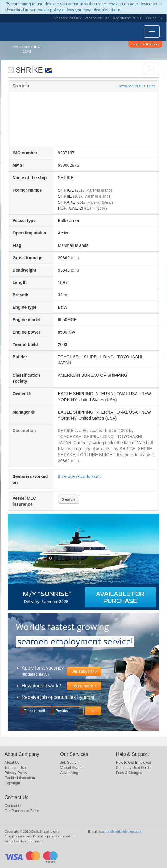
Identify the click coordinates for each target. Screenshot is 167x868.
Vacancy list (82, 671)
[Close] (161, 3)
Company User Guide (133, 768)
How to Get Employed (134, 763)
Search (69, 499)
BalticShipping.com (26, 49)
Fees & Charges (129, 773)
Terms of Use (15, 768)
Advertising (69, 773)
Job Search (69, 763)
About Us (12, 763)
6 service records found (80, 476)
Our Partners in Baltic (22, 811)
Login (137, 44)
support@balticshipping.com (120, 831)
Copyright (12, 783)
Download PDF (130, 86)
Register (153, 44)
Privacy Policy (16, 773)
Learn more (82, 686)
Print (151, 86)
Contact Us (13, 806)
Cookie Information (20, 778)
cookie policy (49, 10)
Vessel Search (72, 768)
